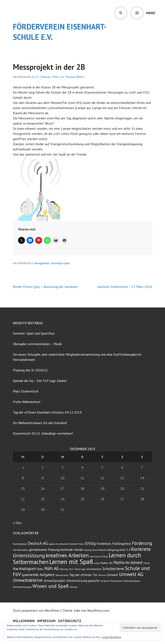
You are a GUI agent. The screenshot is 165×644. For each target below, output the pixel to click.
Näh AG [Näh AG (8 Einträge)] (52, 568)
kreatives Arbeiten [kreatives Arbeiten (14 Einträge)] (67, 555)
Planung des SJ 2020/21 (30, 370)
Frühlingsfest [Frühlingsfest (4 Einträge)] (122, 544)
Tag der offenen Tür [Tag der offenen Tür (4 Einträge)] (83, 575)
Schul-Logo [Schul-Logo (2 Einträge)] (80, 569)
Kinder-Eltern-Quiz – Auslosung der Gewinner (45, 287)
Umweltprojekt (60, 263)
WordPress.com (98, 610)
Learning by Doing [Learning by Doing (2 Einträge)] (99, 556)
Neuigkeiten (42, 263)
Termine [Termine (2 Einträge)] (102, 575)
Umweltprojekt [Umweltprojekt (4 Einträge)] (54, 581)
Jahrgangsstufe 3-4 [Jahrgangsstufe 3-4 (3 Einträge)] (119, 550)
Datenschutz (70, 621)
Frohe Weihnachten (27, 402)
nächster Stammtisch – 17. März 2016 (125, 287)
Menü (151, 13)
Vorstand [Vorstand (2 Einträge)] (105, 581)
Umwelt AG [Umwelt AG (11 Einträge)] (131, 574)
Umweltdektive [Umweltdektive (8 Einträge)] (28, 580)
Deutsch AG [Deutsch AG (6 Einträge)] (38, 543)
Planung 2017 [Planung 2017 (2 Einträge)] (67, 569)
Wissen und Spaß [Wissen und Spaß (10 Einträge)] (51, 586)
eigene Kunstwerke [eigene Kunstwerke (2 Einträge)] (58, 544)
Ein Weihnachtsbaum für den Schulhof (40, 423)
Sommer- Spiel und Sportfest (34, 333)
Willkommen (24, 621)
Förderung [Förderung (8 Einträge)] (142, 543)
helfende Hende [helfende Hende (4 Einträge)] (72, 550)
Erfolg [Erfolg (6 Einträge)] (90, 543)
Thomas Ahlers (75, 77)
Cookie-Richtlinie (111, 637)
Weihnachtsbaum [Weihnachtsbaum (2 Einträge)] (132, 581)
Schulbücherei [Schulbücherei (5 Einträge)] (113, 569)
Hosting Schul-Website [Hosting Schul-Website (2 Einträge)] (95, 550)
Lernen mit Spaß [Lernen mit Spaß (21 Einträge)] (71, 562)
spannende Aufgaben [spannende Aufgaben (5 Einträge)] (38, 575)
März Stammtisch (26, 391)
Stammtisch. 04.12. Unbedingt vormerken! (43, 433)
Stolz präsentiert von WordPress (36, 610)
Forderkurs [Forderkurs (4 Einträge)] (104, 544)
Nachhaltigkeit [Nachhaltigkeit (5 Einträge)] (24, 569)
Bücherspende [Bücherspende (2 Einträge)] (20, 544)
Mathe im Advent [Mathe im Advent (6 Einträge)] (128, 562)
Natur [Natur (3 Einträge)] (40, 569)
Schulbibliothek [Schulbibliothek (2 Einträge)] (94, 569)
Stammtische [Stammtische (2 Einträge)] (62, 575)
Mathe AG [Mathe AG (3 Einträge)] (107, 563)
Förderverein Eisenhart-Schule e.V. (60, 32)
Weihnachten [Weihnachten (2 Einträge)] (116, 581)
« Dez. (17, 523)
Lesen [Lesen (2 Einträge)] (97, 563)
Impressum (46, 621)
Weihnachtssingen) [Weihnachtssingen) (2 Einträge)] (22, 587)
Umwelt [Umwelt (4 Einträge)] (113, 575)
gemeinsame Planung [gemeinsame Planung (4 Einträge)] (44, 550)
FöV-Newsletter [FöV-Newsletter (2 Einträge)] (21, 550)
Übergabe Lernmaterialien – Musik (37, 344)
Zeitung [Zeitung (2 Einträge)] (73, 587)
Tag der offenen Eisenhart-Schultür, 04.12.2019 (47, 412)
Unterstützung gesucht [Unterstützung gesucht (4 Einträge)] (83, 581)
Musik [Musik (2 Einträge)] (147, 563)
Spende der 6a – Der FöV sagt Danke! (40, 381)
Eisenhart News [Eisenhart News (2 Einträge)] (76, 544)
